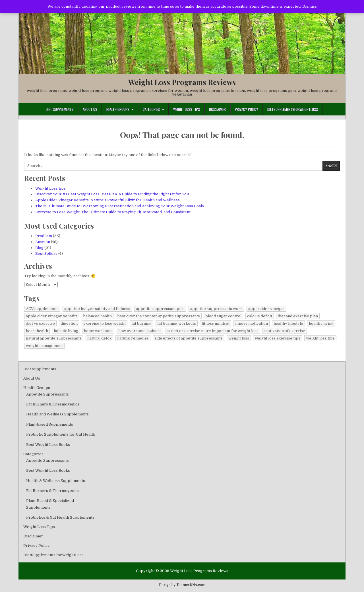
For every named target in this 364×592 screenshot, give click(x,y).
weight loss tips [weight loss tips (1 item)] (320, 338)
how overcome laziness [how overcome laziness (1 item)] (140, 331)
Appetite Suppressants (47, 394)
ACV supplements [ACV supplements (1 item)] (42, 309)
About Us (90, 109)
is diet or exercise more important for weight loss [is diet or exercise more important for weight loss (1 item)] (213, 331)
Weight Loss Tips (187, 109)
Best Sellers (46, 253)
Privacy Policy (247, 109)
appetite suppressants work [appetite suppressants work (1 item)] (216, 309)
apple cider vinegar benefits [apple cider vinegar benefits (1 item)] (52, 316)
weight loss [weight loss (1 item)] (239, 338)
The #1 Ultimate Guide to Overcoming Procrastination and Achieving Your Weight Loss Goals (120, 206)
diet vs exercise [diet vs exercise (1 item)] (40, 323)
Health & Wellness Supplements (56, 481)
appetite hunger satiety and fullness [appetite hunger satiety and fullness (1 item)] (97, 309)
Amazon (43, 242)
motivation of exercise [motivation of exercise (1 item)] (285, 331)
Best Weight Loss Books (48, 445)
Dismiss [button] (310, 6)
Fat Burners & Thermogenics (53, 404)
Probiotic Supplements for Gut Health (61, 434)
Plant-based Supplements (50, 424)
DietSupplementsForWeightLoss (293, 109)
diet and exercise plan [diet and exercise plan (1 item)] (298, 316)
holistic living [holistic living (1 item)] (66, 331)
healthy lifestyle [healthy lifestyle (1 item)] (288, 323)
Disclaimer (217, 109)
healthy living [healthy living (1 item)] (321, 323)
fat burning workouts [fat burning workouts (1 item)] (177, 323)
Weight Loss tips (50, 188)
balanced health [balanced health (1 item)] (98, 316)
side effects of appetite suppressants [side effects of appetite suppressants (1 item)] (189, 338)
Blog (39, 248)
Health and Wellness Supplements (57, 414)
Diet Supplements (60, 109)
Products (44, 236)
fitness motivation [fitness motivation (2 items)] (252, 323)
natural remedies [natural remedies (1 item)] (133, 338)
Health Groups (118, 109)
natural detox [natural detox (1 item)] (99, 338)
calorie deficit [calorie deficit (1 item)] (260, 316)
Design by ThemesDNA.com (182, 585)
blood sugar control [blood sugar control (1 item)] (224, 316)
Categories (151, 109)
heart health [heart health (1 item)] (37, 331)
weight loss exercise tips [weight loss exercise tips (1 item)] (278, 338)
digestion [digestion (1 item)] (69, 323)
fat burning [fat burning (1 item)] (141, 323)
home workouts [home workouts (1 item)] (98, 331)
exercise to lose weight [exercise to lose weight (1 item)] (105, 323)
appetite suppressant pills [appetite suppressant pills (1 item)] (160, 309)
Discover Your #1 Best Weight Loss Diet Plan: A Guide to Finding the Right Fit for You (112, 194)
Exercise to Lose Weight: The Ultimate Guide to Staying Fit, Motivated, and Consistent (113, 212)
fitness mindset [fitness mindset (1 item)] (216, 323)
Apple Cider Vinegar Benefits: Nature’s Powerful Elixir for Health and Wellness (107, 200)
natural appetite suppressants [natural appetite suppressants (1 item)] (54, 338)
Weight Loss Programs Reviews (182, 82)
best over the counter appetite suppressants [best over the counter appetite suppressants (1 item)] (159, 316)
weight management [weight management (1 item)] (44, 346)
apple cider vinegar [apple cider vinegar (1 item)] (266, 309)
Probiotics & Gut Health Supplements (60, 517)
